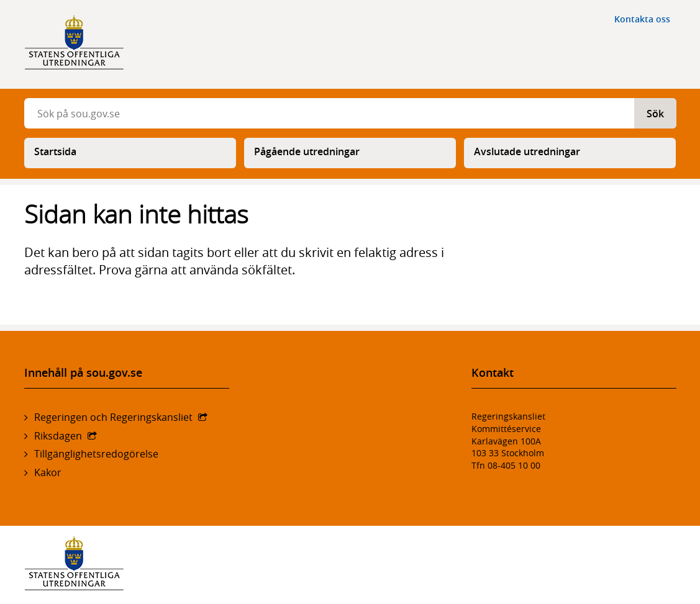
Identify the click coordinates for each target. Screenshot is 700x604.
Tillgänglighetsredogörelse (96, 454)
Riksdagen (58, 436)
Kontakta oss (642, 19)
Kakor (48, 472)
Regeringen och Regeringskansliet (113, 417)
